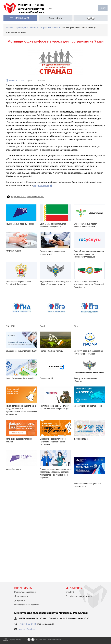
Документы (20, 600)
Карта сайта (15, 640)
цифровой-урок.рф (43, 186)
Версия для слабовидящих (48, 640)
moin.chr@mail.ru (27, 629)
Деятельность (21, 596)
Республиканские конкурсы (79, 596)
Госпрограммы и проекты (27, 605)
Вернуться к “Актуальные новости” (27, 197)
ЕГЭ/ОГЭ (70, 592)
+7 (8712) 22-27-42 (27, 624)
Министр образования (25, 592)
